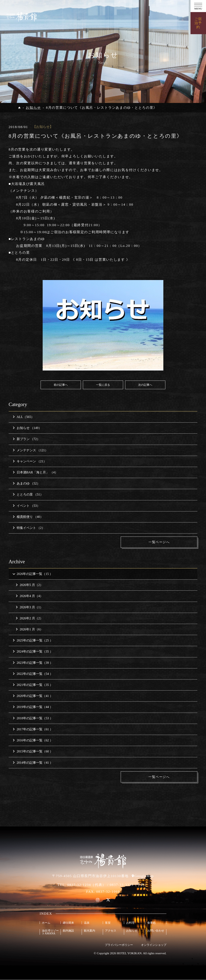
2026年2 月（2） (29, 618)
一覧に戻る (103, 385)
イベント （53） (26, 506)
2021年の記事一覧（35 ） (33, 685)
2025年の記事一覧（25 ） (33, 641)
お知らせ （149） (27, 428)
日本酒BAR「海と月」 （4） (35, 472)
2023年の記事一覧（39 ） (33, 663)
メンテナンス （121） (30, 450)
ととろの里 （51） (28, 494)
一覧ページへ (167, 542)
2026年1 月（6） (29, 630)
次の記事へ (145, 385)
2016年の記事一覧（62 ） (33, 740)
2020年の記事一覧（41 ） (33, 696)
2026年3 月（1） (29, 607)
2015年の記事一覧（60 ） (33, 752)
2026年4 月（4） (29, 596)
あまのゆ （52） (26, 483)
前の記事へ (61, 385)
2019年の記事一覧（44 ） (33, 707)
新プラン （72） (26, 439)
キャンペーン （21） (30, 461)
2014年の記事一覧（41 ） (33, 763)
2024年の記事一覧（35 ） (33, 652)
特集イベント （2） (29, 528)
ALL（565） (24, 417)
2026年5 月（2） (29, 585)
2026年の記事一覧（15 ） (32, 574)
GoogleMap (144, 876)
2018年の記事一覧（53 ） (33, 718)
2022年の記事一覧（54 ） (33, 674)
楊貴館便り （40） (28, 517)
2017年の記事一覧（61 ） (33, 729)
